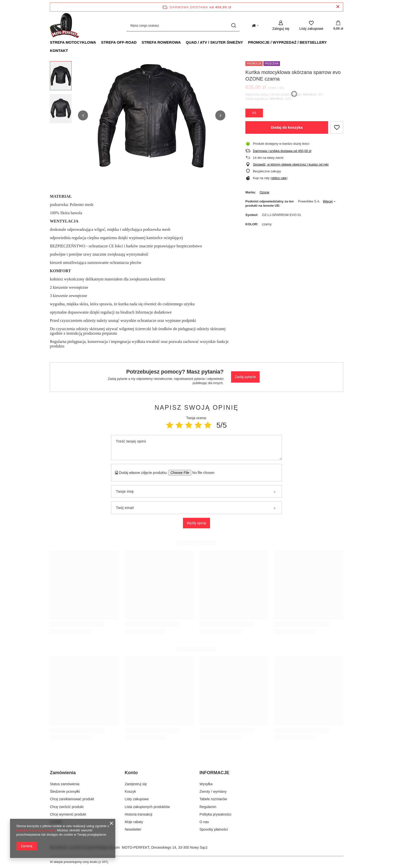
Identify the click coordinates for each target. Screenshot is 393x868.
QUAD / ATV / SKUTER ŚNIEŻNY (214, 42)
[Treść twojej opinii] (197, 448)
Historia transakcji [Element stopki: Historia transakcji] (139, 814)
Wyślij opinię (197, 523)
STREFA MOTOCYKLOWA (73, 42)
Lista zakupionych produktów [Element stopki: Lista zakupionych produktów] (147, 807)
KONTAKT (59, 51)
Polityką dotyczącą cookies (36, 830)
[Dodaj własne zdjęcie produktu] (202, 473)
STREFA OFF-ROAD (119, 42)
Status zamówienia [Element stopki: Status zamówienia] (65, 784)
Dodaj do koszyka (287, 127)
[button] (83, 115)
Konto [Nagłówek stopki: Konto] (131, 773)
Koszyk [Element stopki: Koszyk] (130, 791)
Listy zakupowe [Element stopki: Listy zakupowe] (137, 799)
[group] (152, 115)
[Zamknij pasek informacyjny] (338, 7)
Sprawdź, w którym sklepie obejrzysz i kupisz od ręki (291, 164)
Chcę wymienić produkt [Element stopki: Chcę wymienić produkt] (68, 814)
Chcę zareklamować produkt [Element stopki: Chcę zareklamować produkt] (72, 799)
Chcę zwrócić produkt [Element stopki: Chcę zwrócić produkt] (67, 807)
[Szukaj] (234, 25)
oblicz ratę (279, 178)
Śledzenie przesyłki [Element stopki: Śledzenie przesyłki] (65, 791)
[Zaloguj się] (281, 25)
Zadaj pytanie (245, 377)
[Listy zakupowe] (311, 25)
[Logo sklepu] (64, 26)
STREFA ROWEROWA (161, 42)
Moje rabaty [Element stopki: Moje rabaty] (134, 822)
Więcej (328, 201)
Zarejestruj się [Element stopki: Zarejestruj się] (136, 784)
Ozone (264, 192)
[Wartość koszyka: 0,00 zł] (338, 26)
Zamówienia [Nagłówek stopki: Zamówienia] (63, 773)
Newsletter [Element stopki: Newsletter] (133, 829)
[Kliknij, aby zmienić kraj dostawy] (255, 26)
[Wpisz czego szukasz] (183, 25)
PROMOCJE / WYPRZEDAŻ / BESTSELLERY (287, 42)
